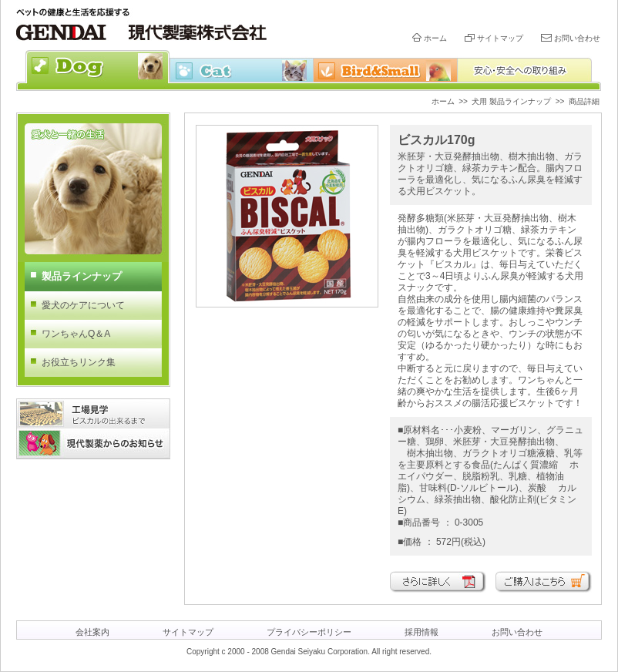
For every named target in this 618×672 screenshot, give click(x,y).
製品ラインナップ (82, 276)
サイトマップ (500, 38)
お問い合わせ (577, 38)
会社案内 (92, 632)
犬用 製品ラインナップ (511, 101)
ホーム (435, 38)
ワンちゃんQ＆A (76, 334)
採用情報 (422, 632)
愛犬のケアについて (83, 305)
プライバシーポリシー (309, 632)
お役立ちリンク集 (79, 362)
